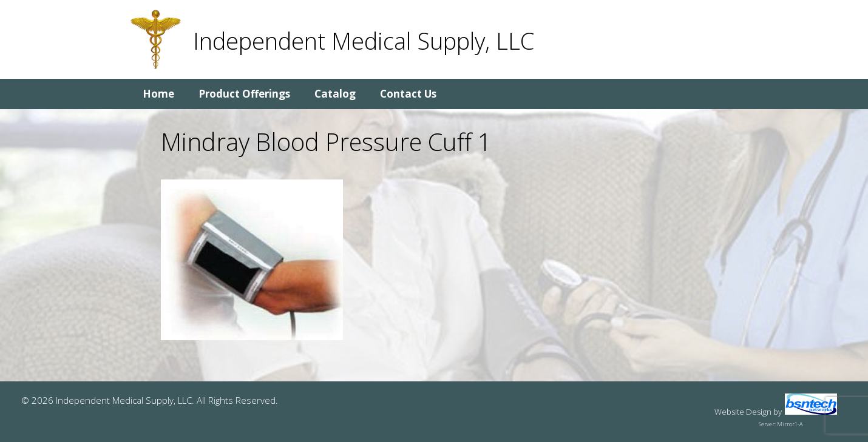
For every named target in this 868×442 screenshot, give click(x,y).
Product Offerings (244, 94)
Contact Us (408, 94)
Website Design (743, 412)
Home (158, 94)
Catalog (335, 94)
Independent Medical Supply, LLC (364, 41)
